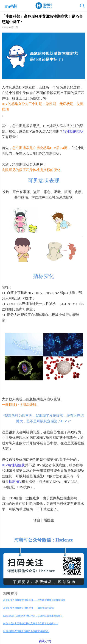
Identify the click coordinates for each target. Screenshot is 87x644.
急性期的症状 (73, 131)
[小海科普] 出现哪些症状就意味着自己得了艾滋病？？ (31, 623)
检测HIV (15, 482)
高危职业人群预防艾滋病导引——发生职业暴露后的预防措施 (34, 600)
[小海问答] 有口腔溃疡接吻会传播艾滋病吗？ (26, 631)
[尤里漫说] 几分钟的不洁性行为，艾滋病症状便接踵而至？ (33, 616)
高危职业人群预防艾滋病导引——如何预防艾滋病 (28, 608)
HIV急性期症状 (14, 465)
